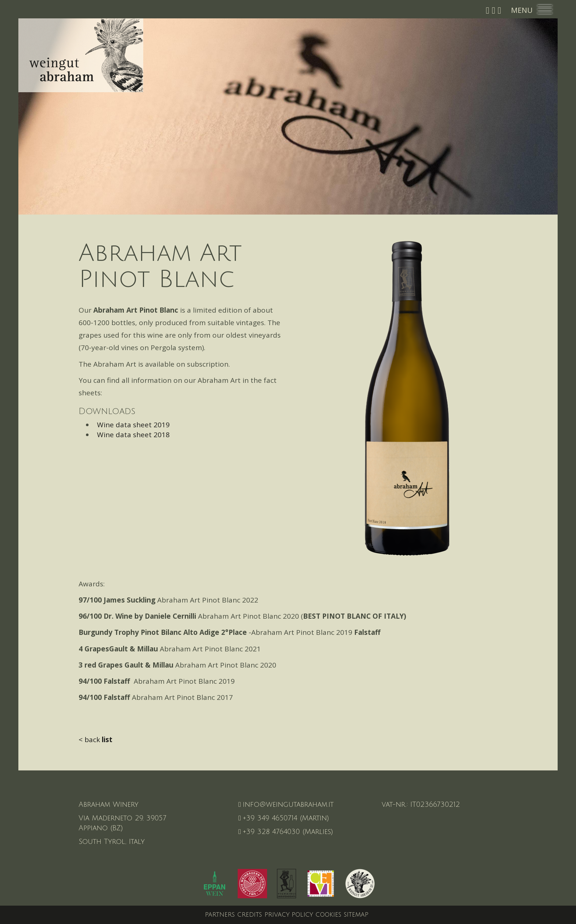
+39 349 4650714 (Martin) (284, 818)
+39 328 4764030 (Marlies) (286, 832)
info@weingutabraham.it (286, 805)
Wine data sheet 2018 (132, 435)
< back (96, 740)
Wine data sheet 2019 (132, 425)
